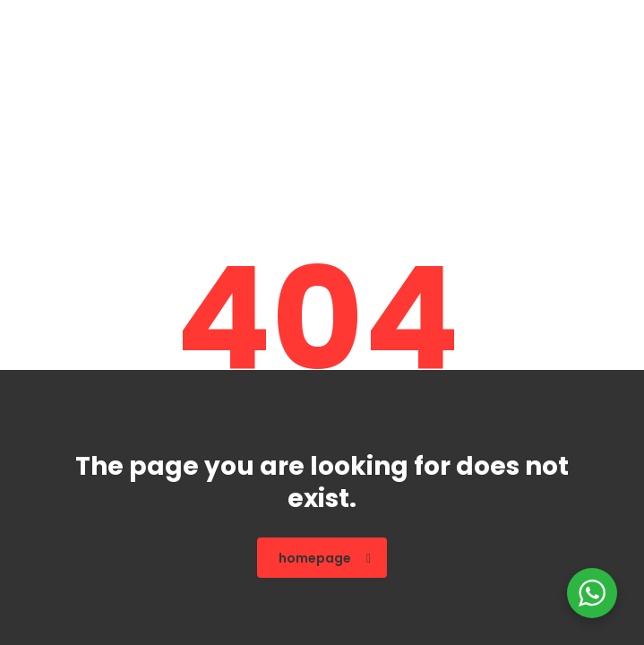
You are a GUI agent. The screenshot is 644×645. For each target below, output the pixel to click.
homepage (325, 558)
